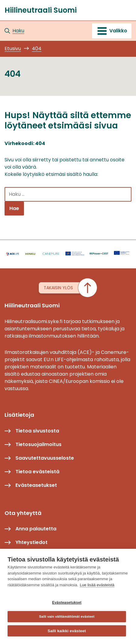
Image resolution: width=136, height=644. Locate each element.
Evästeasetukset (67, 603)
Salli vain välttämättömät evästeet (67, 616)
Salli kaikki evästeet (67, 631)
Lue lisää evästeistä (97, 585)
